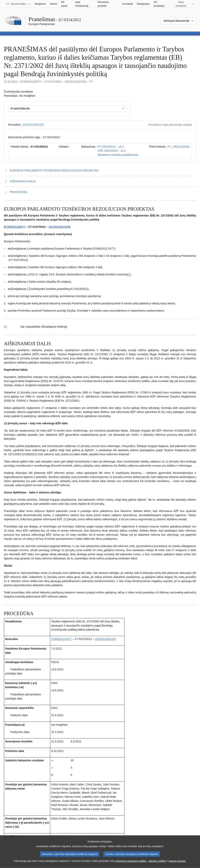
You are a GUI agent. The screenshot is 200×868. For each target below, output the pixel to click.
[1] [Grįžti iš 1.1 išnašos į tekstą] (5, 327)
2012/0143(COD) (33, 125)
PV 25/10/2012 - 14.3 (111, 147)
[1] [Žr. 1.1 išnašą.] (129, 274)
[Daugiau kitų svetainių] (183, 4)
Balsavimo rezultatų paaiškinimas (118, 155)
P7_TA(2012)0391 (179, 147)
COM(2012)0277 (15, 227)
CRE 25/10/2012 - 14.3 (112, 151)
